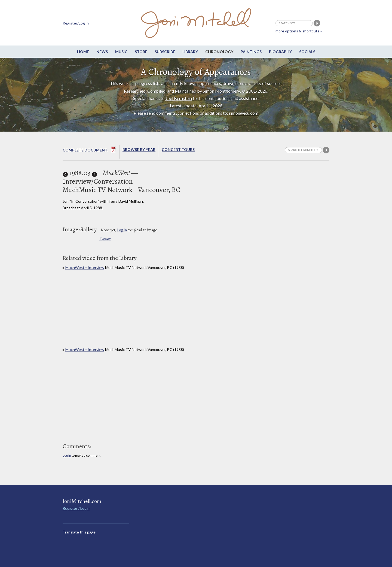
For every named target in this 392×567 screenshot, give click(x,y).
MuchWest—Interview (85, 267)
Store (141, 52)
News (102, 52)
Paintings (251, 52)
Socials (307, 52)
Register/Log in (76, 23)
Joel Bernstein (179, 98)
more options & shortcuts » (299, 31)
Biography (280, 52)
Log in (122, 230)
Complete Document (89, 151)
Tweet (105, 239)
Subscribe (165, 52)
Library (190, 52)
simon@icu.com (244, 113)
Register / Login (76, 508)
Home (83, 52)
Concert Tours (178, 149)
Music (121, 52)
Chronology (219, 52)
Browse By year (139, 149)
